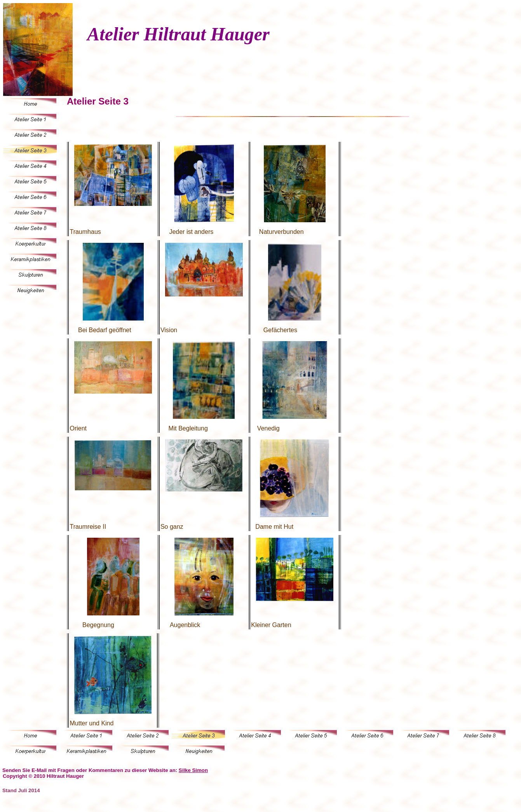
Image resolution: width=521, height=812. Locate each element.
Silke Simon (193, 770)
